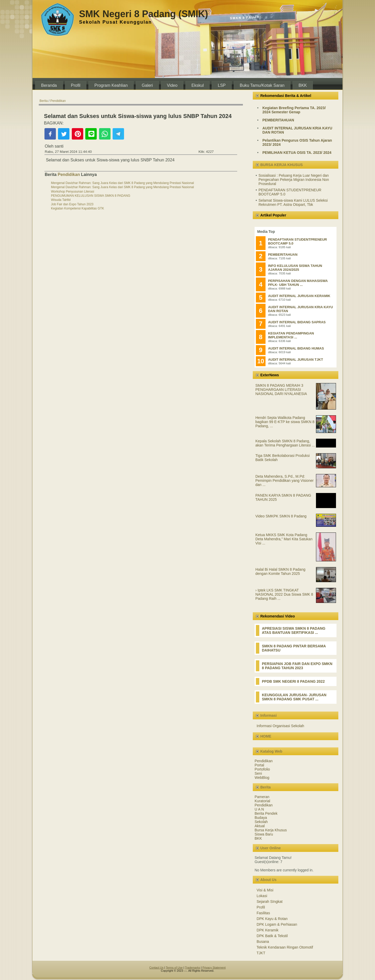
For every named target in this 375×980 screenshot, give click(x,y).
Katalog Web (271, 751)
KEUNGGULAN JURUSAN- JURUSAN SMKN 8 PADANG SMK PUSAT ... (294, 697)
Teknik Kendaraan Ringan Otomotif (285, 947)
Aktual (260, 826)
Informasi (269, 715)
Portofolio (262, 769)
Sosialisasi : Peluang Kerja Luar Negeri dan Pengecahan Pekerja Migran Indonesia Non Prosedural (294, 180)
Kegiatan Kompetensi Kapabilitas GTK (77, 208)
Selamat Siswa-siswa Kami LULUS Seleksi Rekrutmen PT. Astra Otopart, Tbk (293, 202)
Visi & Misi (265, 890)
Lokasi (262, 896)
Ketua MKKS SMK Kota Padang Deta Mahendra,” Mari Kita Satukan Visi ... (284, 539)
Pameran (262, 797)
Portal (259, 765)
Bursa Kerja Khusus (271, 830)
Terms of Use (174, 968)
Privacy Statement (214, 968)
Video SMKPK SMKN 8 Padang (281, 516)
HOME (266, 736)
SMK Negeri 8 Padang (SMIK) (144, 14)
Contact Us (156, 968)
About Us (268, 880)
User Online (271, 848)
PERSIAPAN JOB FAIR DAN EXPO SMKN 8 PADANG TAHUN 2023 (297, 666)
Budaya (261, 818)
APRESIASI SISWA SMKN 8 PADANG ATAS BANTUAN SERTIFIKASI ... (294, 630)
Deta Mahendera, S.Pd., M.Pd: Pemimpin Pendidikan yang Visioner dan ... (285, 481)
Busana (263, 942)
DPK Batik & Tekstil (272, 936)
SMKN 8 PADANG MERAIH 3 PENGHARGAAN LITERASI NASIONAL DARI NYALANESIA (281, 390)
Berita (44, 101)
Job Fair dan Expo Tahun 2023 (72, 204)
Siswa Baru (264, 834)
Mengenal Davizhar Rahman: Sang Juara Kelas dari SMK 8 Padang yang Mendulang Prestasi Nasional (122, 183)
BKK (258, 838)
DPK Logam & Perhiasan (277, 924)
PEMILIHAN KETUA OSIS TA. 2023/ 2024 (297, 153)
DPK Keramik (268, 930)
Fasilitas (263, 913)
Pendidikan (58, 101)
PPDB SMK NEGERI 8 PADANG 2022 (293, 681)
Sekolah (261, 822)
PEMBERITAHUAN (278, 120)
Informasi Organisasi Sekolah (280, 726)
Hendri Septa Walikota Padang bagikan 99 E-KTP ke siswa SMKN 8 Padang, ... (285, 422)
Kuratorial (262, 801)
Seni (258, 773)
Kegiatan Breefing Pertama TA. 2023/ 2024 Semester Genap (294, 110)
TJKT (261, 953)
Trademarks (192, 968)
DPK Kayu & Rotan (272, 919)
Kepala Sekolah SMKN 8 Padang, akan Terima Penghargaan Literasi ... (285, 443)
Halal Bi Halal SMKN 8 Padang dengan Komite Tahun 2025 (280, 571)
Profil (261, 907)
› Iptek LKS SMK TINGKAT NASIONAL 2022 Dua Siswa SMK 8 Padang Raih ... (284, 594)
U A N (259, 809)
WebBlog (262, 778)
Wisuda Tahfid (61, 200)
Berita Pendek (266, 813)
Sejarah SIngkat (270, 902)
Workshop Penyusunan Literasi (73, 192)
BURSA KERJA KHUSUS (282, 165)
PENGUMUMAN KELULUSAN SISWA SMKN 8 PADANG (91, 196)
